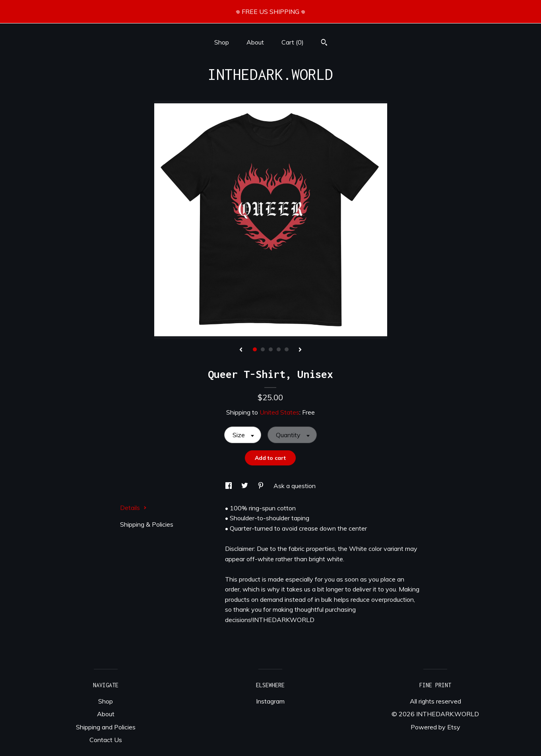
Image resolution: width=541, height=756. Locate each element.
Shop (222, 42)
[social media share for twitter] (245, 486)
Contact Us (106, 740)
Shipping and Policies (106, 727)
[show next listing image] (300, 350)
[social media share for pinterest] (262, 486)
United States (279, 412)
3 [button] (271, 349)
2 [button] (263, 349)
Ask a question (295, 486)
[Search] (324, 43)
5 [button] (287, 349)
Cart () (293, 42)
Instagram (270, 701)
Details (133, 508)
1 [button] (255, 349)
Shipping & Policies (147, 524)
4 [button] (279, 349)
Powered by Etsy (435, 727)
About (255, 42)
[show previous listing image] (241, 350)
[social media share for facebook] (229, 486)
